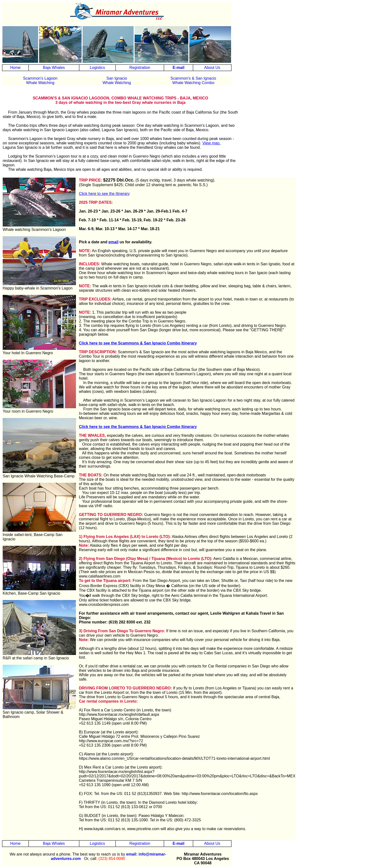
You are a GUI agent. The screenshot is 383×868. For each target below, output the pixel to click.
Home (15, 68)
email (113, 242)
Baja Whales (54, 68)
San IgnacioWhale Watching (117, 80)
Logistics (97, 68)
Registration (140, 68)
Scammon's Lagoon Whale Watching (40, 80)
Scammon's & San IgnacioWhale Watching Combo (193, 80)
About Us (212, 68)
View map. (211, 143)
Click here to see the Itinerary (104, 194)
